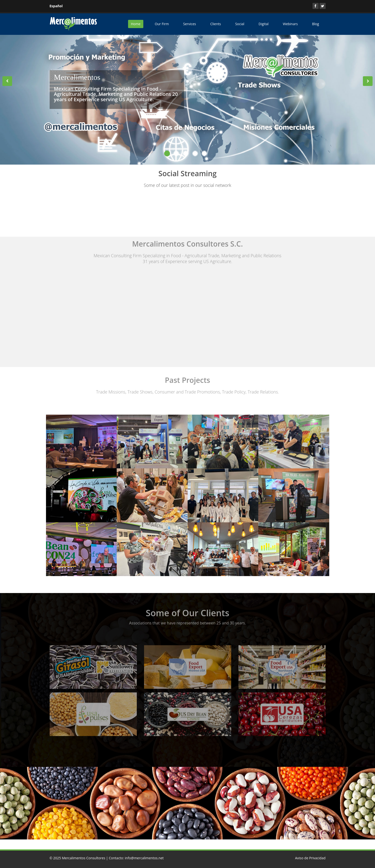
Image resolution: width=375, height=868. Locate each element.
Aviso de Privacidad (310, 858)
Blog (316, 24)
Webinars (290, 24)
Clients (215, 24)
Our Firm (162, 24)
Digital (264, 24)
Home (136, 24)
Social (240, 24)
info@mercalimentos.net (144, 858)
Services (189, 24)
